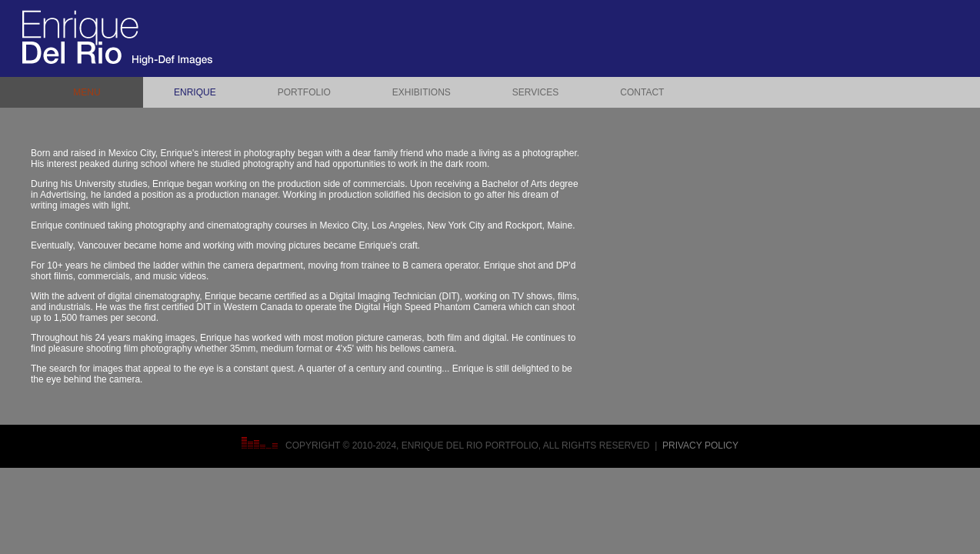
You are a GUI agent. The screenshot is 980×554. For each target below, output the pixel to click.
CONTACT (642, 92)
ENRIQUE (195, 92)
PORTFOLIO (304, 92)
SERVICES (535, 92)
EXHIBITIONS (422, 92)
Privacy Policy (700, 446)
